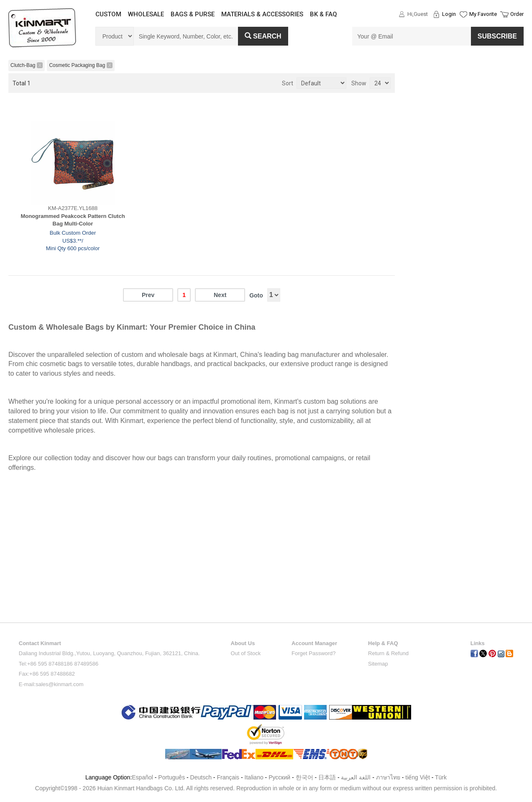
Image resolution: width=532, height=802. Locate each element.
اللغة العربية (357, 777)
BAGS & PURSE (193, 14)
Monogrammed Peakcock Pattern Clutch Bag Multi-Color (73, 220)
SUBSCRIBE (497, 36)
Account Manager (314, 643)
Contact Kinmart (40, 643)
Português (171, 777)
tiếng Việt (418, 777)
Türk (441, 777)
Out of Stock (246, 653)
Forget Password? (314, 653)
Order (517, 14)
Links (478, 643)
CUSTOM (108, 14)
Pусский (279, 777)
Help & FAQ (383, 643)
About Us (243, 643)
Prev (148, 295)
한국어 (304, 777)
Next (220, 295)
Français (228, 777)
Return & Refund (388, 653)
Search (263, 36)
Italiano (254, 777)
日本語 (327, 777)
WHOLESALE (146, 14)
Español (142, 777)
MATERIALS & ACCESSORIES (262, 14)
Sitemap (378, 664)
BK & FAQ (324, 14)
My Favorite (483, 14)
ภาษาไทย (388, 777)
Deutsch (201, 777)
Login (449, 14)
